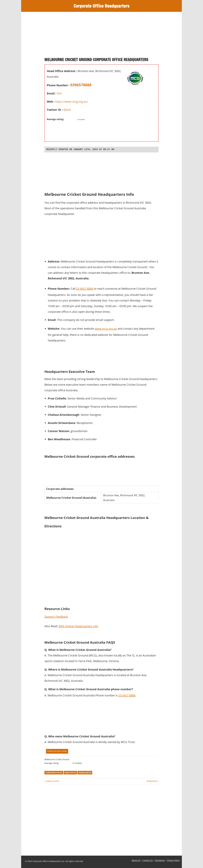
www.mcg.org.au (106, 329)
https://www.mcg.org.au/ (72, 102)
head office (70, 773)
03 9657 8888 (85, 289)
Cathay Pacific (52, 781)
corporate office (54, 773)
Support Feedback (56, 617)
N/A (59, 93)
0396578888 (81, 85)
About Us (136, 860)
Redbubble (152, 781)
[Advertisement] (101, 36)
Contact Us (148, 860)
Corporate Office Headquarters (102, 6)
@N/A (67, 110)
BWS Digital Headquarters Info (78, 626)
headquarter (85, 773)
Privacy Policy (173, 860)
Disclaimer (160, 860)
